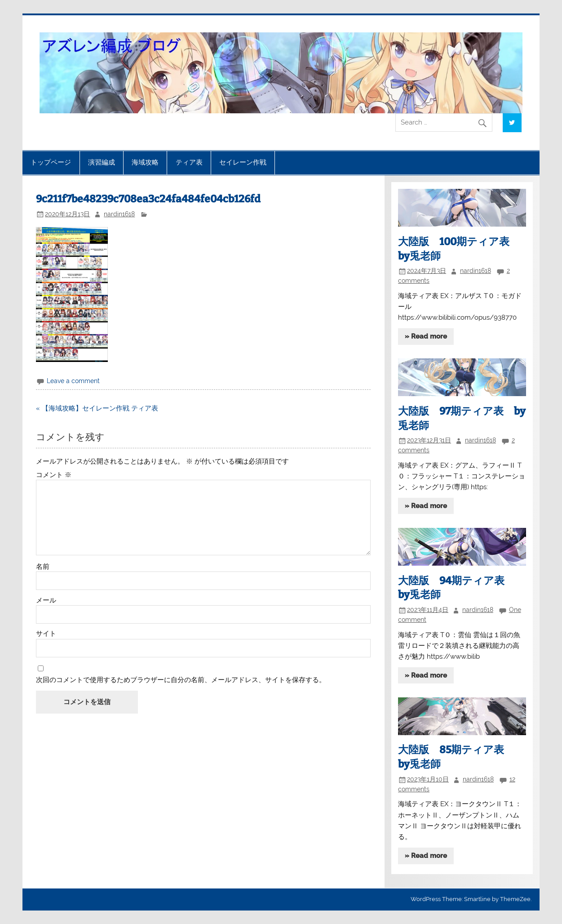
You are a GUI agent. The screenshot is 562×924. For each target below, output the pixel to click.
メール (46, 600)
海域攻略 (145, 162)
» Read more (426, 336)
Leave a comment (73, 381)
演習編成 (102, 162)
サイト (46, 634)
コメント (54, 475)
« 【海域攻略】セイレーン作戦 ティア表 (97, 408)
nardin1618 (119, 214)
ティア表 (189, 162)
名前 (43, 567)
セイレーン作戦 (243, 162)
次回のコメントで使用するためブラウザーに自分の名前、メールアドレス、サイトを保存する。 (181, 680)
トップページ (51, 162)
